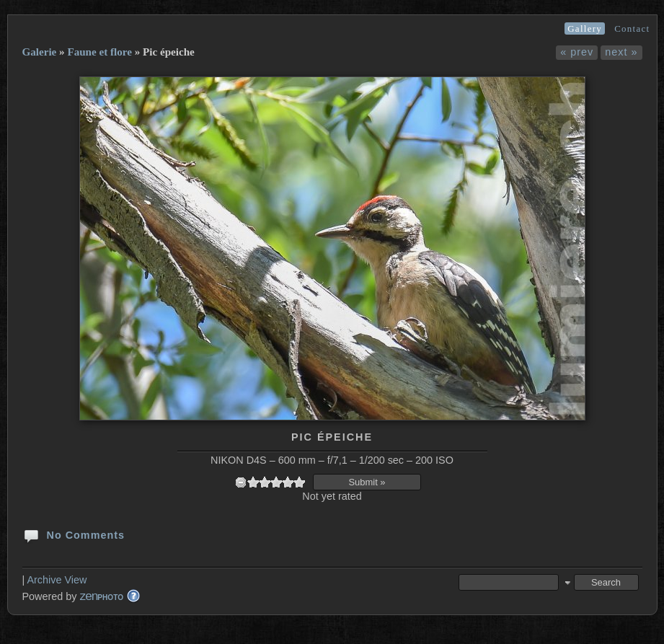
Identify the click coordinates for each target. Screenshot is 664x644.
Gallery (585, 28)
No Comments (74, 534)
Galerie (40, 52)
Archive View (57, 580)
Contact (632, 28)
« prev (577, 52)
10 (299, 482)
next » (621, 52)
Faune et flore (99, 52)
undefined (241, 482)
